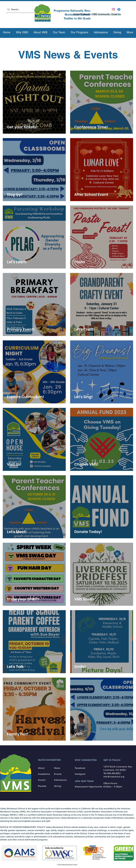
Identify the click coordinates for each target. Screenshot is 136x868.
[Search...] (22, 10)
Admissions (60, 780)
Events (58, 774)
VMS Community (101, 14)
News (57, 768)
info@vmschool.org (114, 777)
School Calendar (82, 14)
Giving (58, 786)
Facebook (80, 768)
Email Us (116, 14)
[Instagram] (113, 10)
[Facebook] (119, 10)
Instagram (80, 774)
